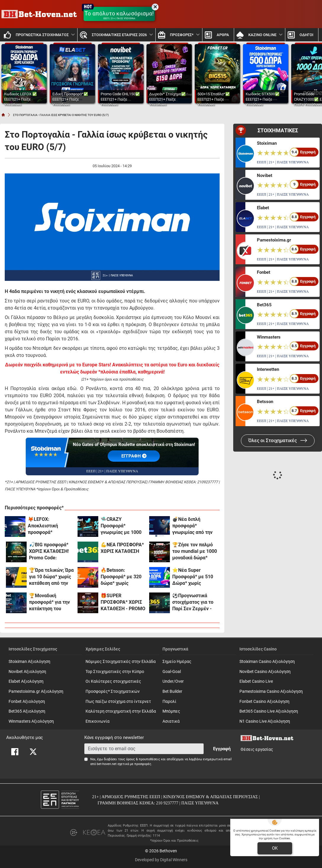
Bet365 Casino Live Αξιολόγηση (269, 711)
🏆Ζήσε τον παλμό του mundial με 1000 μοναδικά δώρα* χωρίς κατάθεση (195, 551)
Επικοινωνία (98, 721)
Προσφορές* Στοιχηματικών (113, 691)
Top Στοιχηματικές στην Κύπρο (115, 672)
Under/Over (173, 681)
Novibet (265, 175)
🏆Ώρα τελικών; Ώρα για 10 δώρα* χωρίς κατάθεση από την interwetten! (51, 577)
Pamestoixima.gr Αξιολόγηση (36, 691)
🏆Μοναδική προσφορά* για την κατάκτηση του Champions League (50, 602)
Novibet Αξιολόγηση (27, 672)
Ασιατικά (171, 721)
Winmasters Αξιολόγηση (31, 721)
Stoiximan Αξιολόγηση (29, 662)
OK (275, 848)
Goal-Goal (172, 672)
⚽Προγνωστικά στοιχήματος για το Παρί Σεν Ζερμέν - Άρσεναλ (193, 602)
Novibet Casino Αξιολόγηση (265, 672)
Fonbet (264, 272)
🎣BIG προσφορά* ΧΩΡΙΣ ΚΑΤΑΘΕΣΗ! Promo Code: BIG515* (49, 551)
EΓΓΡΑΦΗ (134, 456)
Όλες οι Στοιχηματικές (278, 441)
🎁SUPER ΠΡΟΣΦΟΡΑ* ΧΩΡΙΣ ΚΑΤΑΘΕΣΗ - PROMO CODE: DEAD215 (123, 602)
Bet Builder (172, 691)
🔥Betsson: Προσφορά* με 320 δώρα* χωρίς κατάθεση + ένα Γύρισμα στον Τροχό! (123, 577)
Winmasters (269, 337)
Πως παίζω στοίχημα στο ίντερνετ (118, 702)
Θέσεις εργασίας (257, 749)
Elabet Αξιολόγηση (26, 681)
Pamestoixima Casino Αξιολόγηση (271, 691)
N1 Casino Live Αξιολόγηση (265, 721)
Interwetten (268, 369)
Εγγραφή (222, 749)
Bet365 (264, 305)
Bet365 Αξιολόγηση (27, 711)
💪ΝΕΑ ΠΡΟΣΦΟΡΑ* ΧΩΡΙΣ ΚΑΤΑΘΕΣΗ (122, 548)
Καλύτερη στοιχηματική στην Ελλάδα (121, 711)
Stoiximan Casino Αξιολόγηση (267, 662)
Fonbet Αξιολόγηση (27, 702)
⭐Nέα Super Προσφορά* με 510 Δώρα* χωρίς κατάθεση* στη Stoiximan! (193, 577)
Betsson (265, 402)
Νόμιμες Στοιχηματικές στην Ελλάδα (121, 662)
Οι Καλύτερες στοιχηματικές (113, 681)
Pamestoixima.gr (274, 240)
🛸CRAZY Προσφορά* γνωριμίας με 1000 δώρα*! (121, 526)
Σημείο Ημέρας (177, 662)
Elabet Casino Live (256, 681)
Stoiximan (267, 143)
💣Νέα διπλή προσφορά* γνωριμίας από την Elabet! (192, 526)
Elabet (263, 208)
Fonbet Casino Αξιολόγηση (264, 702)
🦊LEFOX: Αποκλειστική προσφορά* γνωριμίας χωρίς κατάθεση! (46, 526)
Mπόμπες (171, 711)
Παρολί (169, 702)
